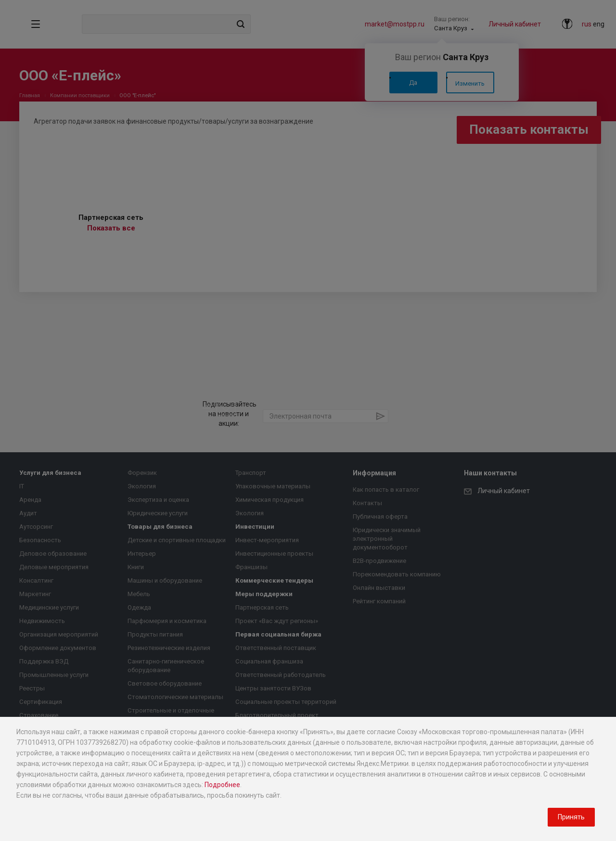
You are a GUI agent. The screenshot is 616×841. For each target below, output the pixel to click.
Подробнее (222, 785)
